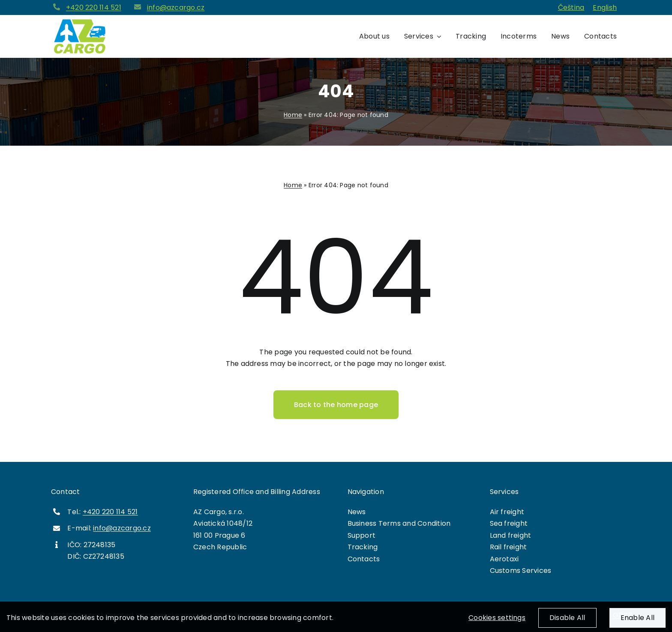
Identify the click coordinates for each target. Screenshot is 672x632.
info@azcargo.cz (176, 7)
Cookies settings (497, 623)
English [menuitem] (605, 7)
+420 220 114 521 (94, 7)
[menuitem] (571, 8)
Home (293, 115)
